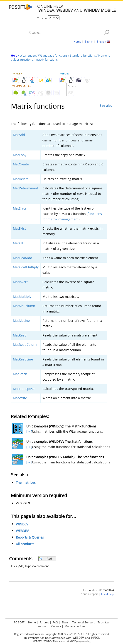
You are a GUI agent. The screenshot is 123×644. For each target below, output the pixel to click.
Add (45, 559)
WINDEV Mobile (52, 641)
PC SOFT (19, 622)
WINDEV (22, 524)
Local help (108, 594)
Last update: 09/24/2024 (99, 590)
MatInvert (20, 282)
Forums (44, 622)
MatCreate (21, 164)
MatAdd (19, 135)
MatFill (18, 243)
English (101, 42)
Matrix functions (47, 60)
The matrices (26, 483)
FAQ (55, 622)
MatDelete (21, 179)
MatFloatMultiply (26, 267)
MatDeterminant (26, 188)
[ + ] (29, 431)
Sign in (89, 42)
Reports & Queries (30, 537)
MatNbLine (21, 321)
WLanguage (28, 55)
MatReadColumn (26, 345)
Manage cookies (75, 626)
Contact (56, 626)
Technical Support (83, 622)
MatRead (20, 335)
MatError (20, 208)
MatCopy (20, 155)
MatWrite (20, 398)
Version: (43, 18)
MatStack (20, 374)
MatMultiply (22, 297)
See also (106, 106)
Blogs (65, 622)
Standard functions (83, 55)
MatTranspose (24, 389)
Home (77, 42)
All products (25, 544)
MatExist (19, 228)
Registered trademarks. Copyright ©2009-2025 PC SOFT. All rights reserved (61, 634)
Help (14, 55)
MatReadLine (23, 359)
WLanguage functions (53, 55)
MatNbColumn (24, 306)
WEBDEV (22, 531)
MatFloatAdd (23, 258)
